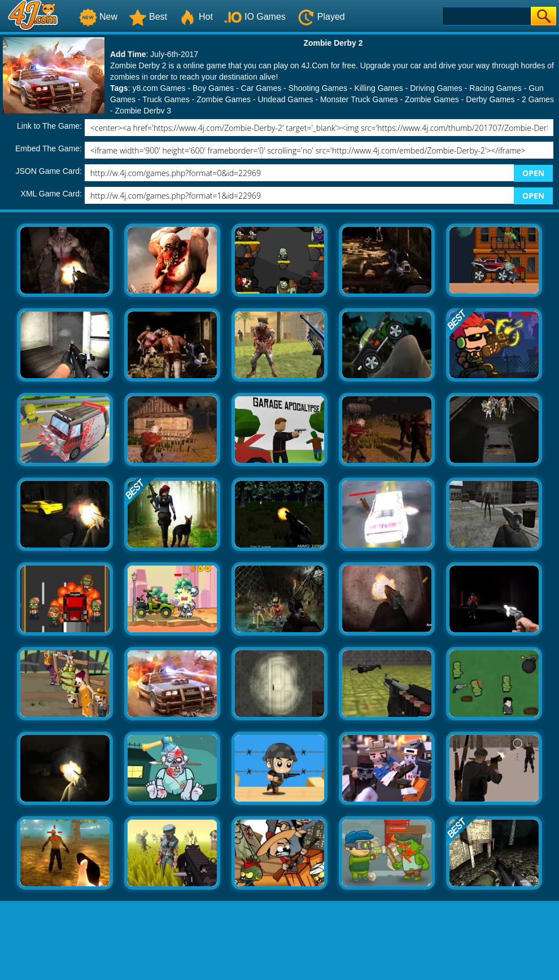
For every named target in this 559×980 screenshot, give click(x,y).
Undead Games (285, 99)
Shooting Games (318, 88)
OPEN (533, 173)
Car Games (261, 88)
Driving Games (436, 88)
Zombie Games (224, 99)
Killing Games (378, 88)
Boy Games (213, 88)
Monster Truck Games (359, 99)
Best (148, 17)
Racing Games (495, 88)
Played (321, 17)
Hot (196, 17)
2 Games (538, 99)
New (98, 17)
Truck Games (166, 99)
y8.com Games (159, 88)
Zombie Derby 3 (143, 111)
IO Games (255, 17)
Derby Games (490, 99)
